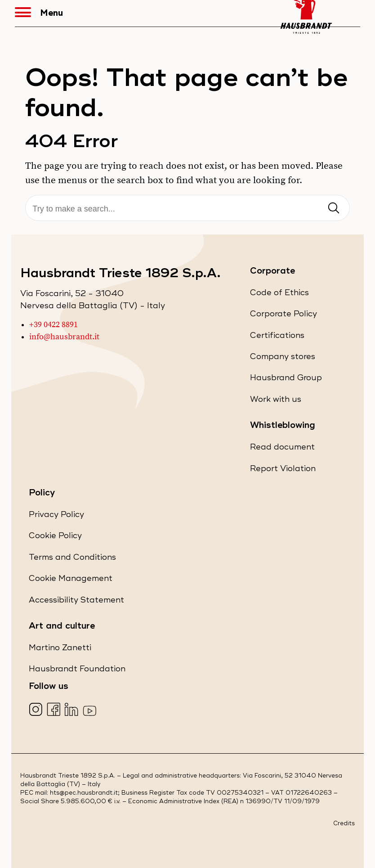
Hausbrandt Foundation (77, 671)
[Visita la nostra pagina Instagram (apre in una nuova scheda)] (37, 710)
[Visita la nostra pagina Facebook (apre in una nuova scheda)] (55, 710)
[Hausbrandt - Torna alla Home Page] (306, 13)
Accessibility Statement (76, 602)
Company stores (283, 358)
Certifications (277, 337)
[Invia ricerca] (334, 209)
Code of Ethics (279, 295)
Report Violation (283, 470)
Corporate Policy (283, 316)
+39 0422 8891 (54, 325)
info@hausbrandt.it (64, 337)
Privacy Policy (56, 516)
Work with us (276, 401)
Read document (282, 449)
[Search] (187, 209)
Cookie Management (71, 578)
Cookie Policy (55, 537)
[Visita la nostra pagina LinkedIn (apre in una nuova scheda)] (73, 710)
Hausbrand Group (286, 380)
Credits (344, 824)
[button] (27, 13)
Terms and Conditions (72, 559)
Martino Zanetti (60, 650)
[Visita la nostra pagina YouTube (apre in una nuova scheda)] (91, 710)
